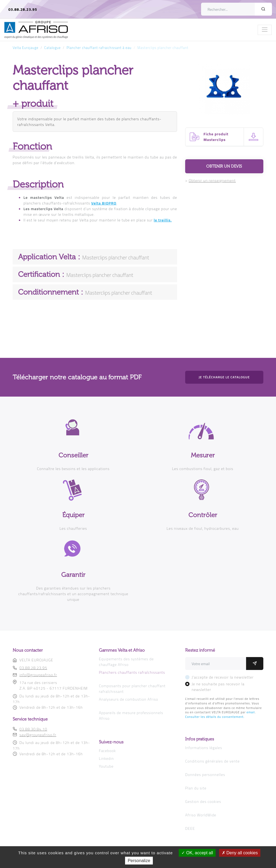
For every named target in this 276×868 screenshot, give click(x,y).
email (251, 712)
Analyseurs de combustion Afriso (129, 699)
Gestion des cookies (203, 801)
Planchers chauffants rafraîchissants (132, 672)
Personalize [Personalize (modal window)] (139, 861)
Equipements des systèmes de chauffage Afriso (126, 662)
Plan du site (196, 788)
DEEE (190, 828)
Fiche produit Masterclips (216, 137)
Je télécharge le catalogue (224, 377)
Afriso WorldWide (201, 815)
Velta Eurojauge (26, 48)
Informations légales (204, 748)
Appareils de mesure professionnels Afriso (131, 715)
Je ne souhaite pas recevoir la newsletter (218, 687)
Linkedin (106, 758)
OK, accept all (197, 853)
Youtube (106, 766)
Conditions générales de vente (212, 761)
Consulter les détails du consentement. (215, 717)
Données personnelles (205, 775)
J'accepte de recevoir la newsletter (223, 677)
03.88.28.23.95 (23, 9)
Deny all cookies (240, 853)
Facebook (107, 751)
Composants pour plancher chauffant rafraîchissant (132, 689)
